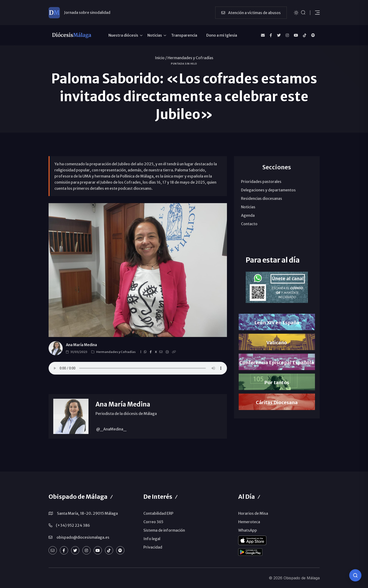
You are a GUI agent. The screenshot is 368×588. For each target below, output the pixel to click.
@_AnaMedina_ (111, 429)
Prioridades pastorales (261, 182)
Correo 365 (153, 522)
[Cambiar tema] (296, 12)
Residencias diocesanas (262, 198)
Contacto (249, 224)
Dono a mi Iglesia (222, 35)
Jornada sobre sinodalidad (87, 12)
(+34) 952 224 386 (73, 525)
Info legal (152, 539)
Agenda (248, 215)
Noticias (155, 35)
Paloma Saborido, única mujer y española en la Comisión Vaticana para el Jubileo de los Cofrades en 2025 (138, 368)
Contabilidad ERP (158, 513)
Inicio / (161, 58)
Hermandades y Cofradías (190, 58)
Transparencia (184, 35)
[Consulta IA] (355, 575)
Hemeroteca (249, 522)
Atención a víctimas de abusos (251, 13)
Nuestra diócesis (123, 35)
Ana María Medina (81, 345)
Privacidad (153, 547)
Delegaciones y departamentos (268, 190)
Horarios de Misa (253, 513)
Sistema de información (164, 530)
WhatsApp (248, 530)
